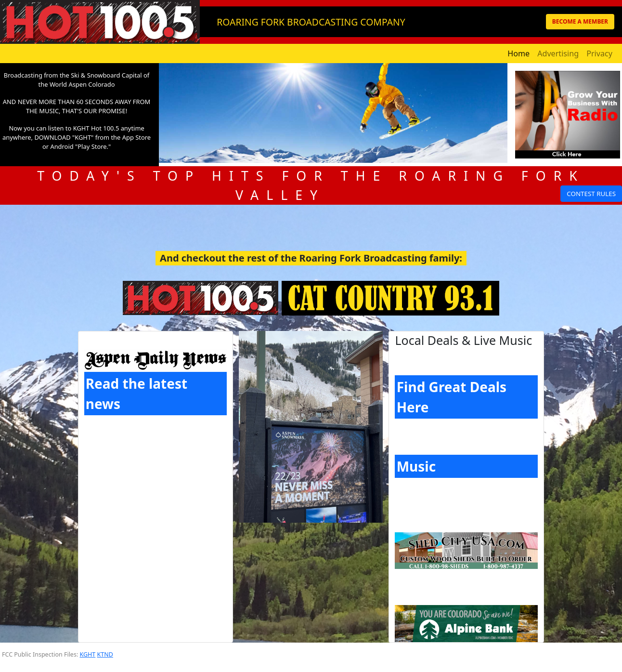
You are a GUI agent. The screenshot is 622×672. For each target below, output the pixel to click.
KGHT (88, 654)
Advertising (558, 53)
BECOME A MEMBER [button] (580, 21)
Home (518, 53)
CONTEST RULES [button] (591, 194)
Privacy (599, 53)
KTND (105, 654)
